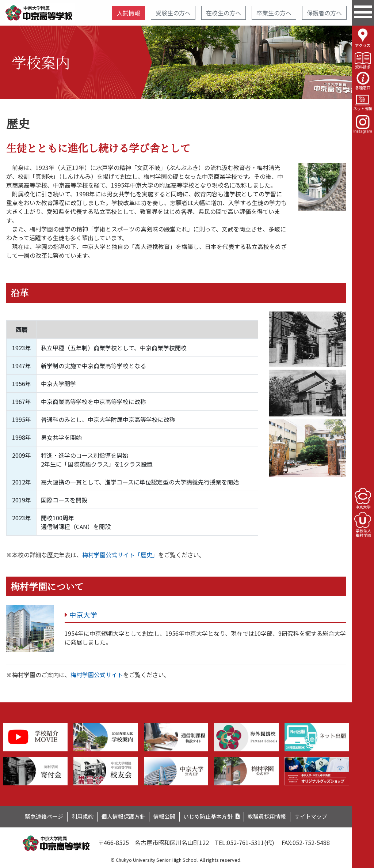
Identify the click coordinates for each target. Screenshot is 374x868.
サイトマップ (321, 816)
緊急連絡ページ (34, 816)
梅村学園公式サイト (97, 675)
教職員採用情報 (274, 816)
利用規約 (75, 816)
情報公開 (164, 816)
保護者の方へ (324, 13)
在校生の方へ (224, 13)
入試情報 (129, 13)
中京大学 (84, 615)
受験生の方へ (173, 13)
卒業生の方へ (274, 13)
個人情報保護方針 (119, 816)
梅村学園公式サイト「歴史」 (120, 555)
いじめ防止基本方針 (211, 816)
